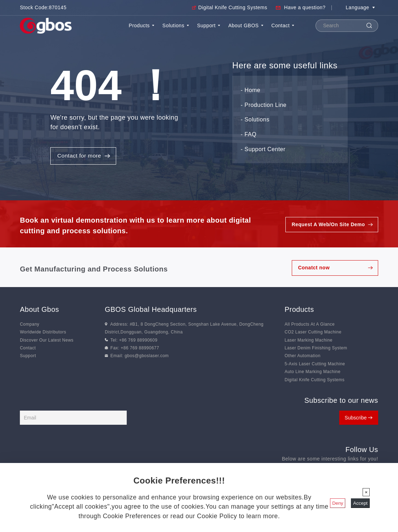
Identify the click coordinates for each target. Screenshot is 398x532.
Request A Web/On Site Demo (328, 225)
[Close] (366, 492)
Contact (283, 25)
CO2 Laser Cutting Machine (313, 333)
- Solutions (255, 120)
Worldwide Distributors (43, 333)
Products (142, 25)
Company (30, 325)
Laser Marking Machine (309, 341)
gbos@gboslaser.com (147, 357)
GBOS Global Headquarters (151, 310)
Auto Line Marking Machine (313, 373)
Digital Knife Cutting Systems (233, 7)
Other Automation (303, 357)
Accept (360, 503)
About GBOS (246, 25)
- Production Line (264, 105)
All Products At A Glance (310, 325)
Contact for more (80, 157)
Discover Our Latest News (47, 341)
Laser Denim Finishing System (316, 349)
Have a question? (305, 7)
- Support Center (263, 150)
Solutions (176, 25)
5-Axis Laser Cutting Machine (315, 365)
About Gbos (39, 310)
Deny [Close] (338, 503)
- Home (251, 90)
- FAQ (249, 135)
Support (209, 25)
